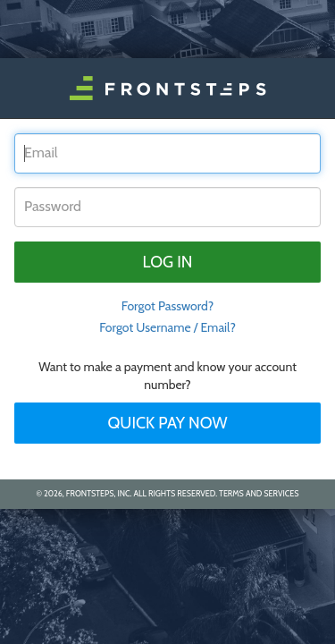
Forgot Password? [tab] (168, 306)
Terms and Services (259, 493)
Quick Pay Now (168, 423)
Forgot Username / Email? (167, 327)
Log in (168, 262)
